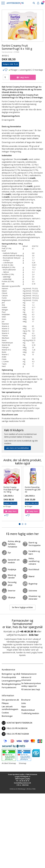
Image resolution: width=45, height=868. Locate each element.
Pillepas (5, 703)
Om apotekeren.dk (10, 700)
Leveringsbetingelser (12, 681)
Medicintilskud (28, 710)
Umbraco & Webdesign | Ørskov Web (23, 789)
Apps (24, 707)
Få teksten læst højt (31, 689)
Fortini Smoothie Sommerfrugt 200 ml (33, 489)
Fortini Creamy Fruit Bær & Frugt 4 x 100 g (11, 489)
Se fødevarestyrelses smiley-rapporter (31, 685)
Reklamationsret (29, 674)
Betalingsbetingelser (11, 684)
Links (24, 703)
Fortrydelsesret (9, 687)
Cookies (5, 713)
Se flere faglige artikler (22, 607)
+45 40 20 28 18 (28, 631)
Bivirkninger (7, 716)
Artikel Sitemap (9, 763)
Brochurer (26, 700)
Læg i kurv (23, 77)
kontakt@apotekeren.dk (17, 723)
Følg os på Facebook (15, 728)
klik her (34, 635)
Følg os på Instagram (15, 734)
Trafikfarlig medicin (30, 713)
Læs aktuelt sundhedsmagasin (10, 708)
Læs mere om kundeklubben (18, 448)
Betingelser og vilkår (11, 674)
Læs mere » (9, 495)
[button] (3, 3)
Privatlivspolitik (9, 677)
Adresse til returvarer (26, 679)
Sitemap (22, 763)
